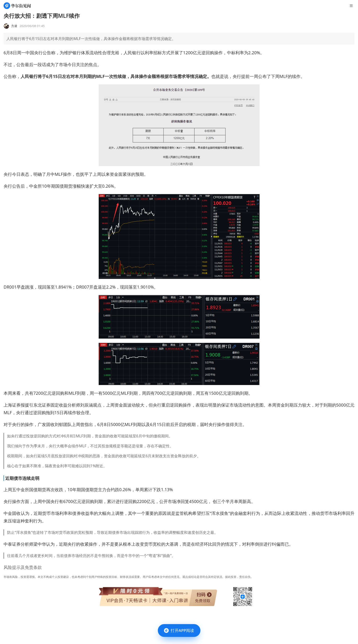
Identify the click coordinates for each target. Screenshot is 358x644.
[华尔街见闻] (17, 6)
